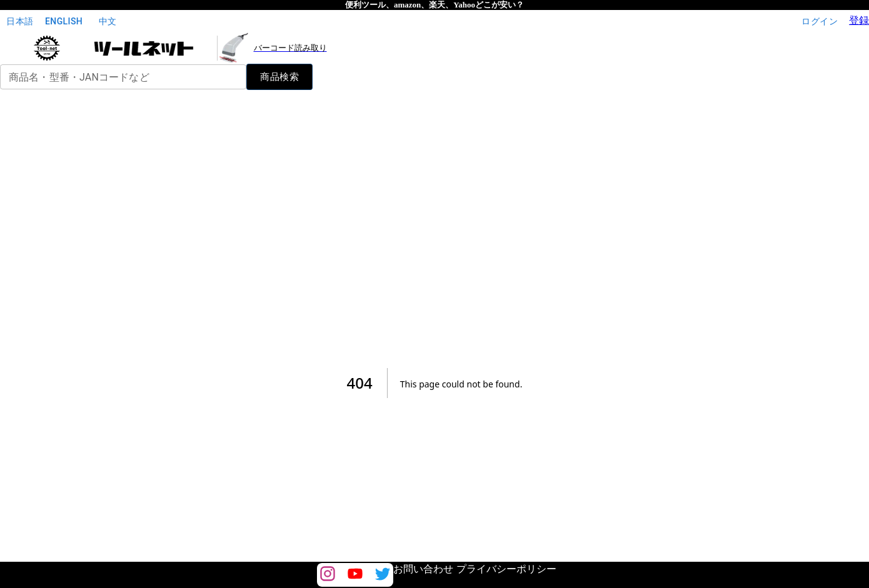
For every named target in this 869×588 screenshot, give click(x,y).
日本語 (20, 22)
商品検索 (279, 77)
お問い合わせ (423, 569)
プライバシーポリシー (506, 569)
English (64, 22)
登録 (859, 20)
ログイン (820, 22)
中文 (108, 22)
